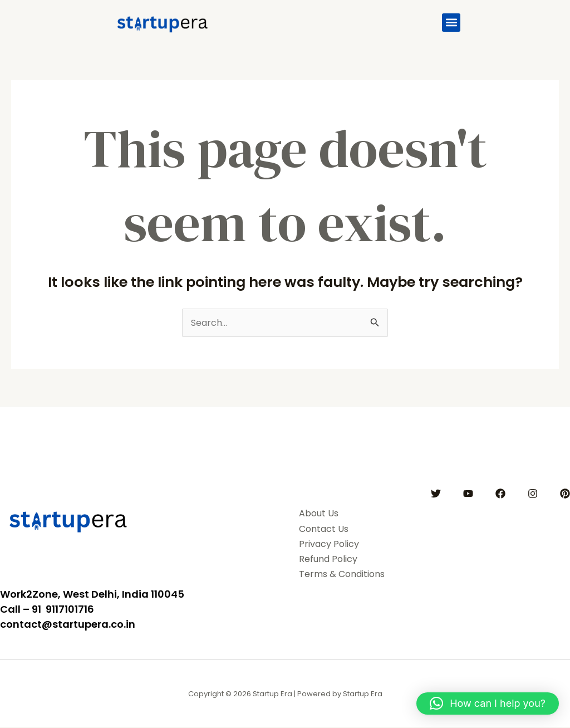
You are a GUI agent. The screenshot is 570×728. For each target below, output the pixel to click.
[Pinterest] (565, 494)
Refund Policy (331, 560)
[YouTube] (468, 494)
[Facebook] (500, 494)
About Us (320, 514)
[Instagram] (533, 494)
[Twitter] (436, 494)
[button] (451, 23)
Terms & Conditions (346, 575)
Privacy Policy (332, 544)
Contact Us (326, 529)
